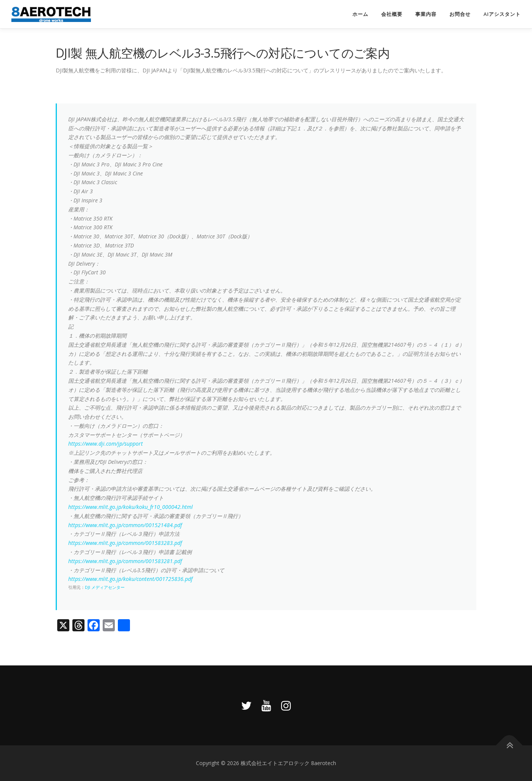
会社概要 (392, 14)
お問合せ (460, 14)
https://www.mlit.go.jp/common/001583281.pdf (125, 561)
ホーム (360, 14)
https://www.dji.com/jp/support (106, 444)
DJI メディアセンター (105, 587)
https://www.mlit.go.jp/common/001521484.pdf (125, 525)
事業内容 (426, 14)
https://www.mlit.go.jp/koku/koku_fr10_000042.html (131, 507)
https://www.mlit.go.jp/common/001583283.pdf (125, 543)
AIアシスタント (502, 14)
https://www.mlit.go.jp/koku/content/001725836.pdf (130, 579)
